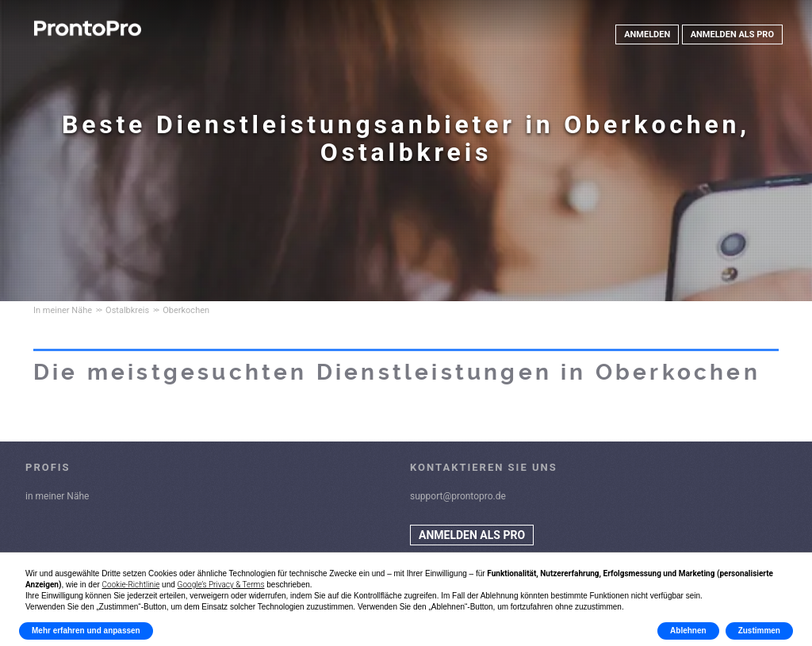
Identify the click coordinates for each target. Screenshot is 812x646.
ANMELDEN (647, 34)
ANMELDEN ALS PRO (732, 34)
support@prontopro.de (458, 496)
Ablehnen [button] (688, 631)
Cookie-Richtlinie (131, 585)
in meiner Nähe (57, 496)
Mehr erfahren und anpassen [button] (86, 631)
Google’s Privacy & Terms (221, 585)
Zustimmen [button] (759, 631)
